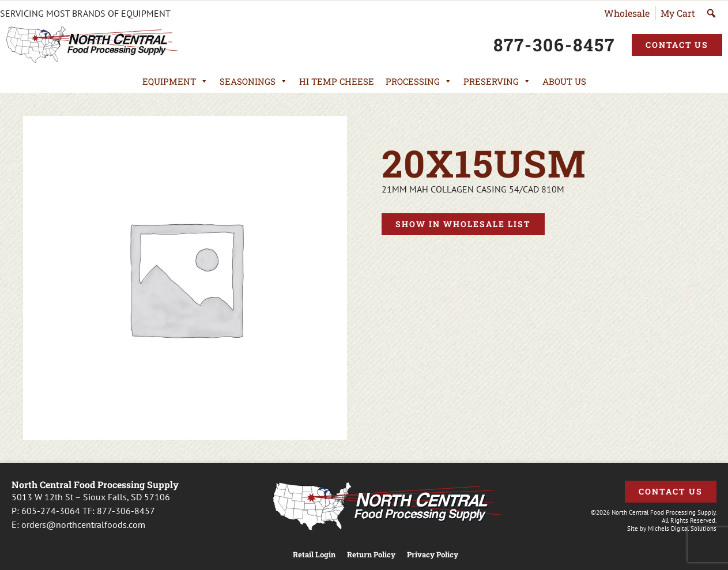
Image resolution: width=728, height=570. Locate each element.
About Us (564, 81)
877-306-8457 (126, 511)
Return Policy (371, 555)
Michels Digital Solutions (682, 529)
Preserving (497, 81)
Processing (419, 81)
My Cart (678, 13)
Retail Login (314, 555)
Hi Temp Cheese (337, 81)
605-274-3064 (51, 511)
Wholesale (627, 13)
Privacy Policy (433, 555)
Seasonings (254, 81)
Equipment (175, 81)
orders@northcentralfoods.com (83, 524)
